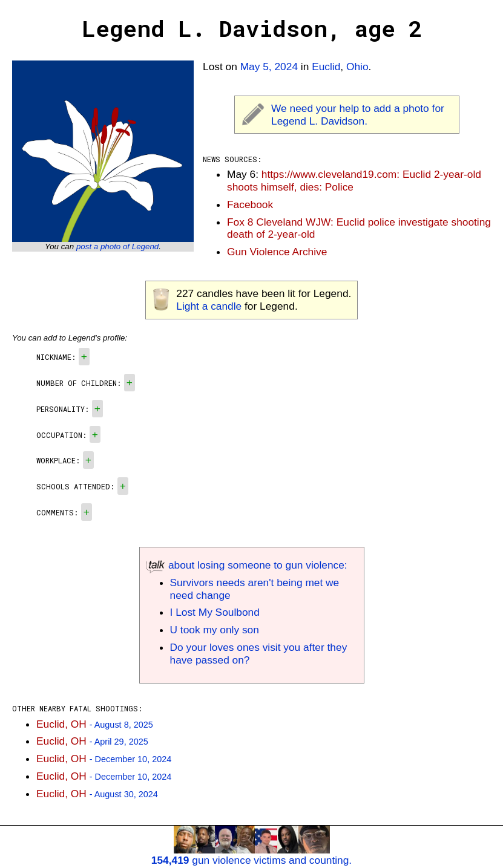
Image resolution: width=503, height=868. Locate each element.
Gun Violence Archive (277, 252)
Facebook (250, 204)
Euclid (326, 67)
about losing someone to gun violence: (247, 565)
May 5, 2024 (269, 67)
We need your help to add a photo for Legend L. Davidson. (358, 115)
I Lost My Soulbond (215, 612)
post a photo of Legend (117, 246)
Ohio (357, 67)
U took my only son (215, 630)
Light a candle (209, 306)
